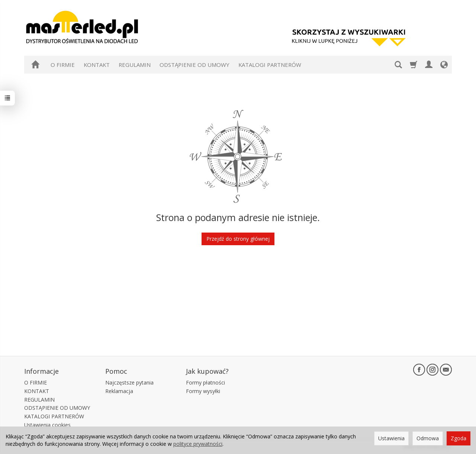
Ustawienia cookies (47, 425)
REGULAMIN (135, 65)
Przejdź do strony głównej (238, 239)
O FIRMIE (63, 65)
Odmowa (428, 438)
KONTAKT (97, 65)
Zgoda (459, 438)
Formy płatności (205, 382)
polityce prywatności (198, 444)
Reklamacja (119, 391)
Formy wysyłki (203, 391)
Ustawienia (391, 438)
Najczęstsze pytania (129, 382)
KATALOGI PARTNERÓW (270, 65)
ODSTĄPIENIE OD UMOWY (194, 65)
